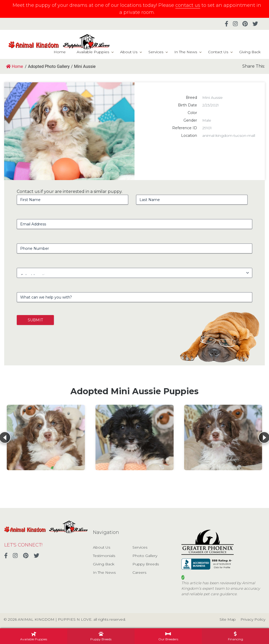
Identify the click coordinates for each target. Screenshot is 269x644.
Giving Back (250, 52)
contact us (188, 5)
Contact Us (218, 52)
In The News (186, 52)
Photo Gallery (145, 556)
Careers (139, 572)
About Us (129, 52)
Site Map (228, 619)
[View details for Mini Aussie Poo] (46, 437)
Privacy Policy (253, 619)
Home (60, 52)
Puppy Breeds (146, 564)
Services (156, 52)
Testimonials (104, 556)
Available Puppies (93, 52)
